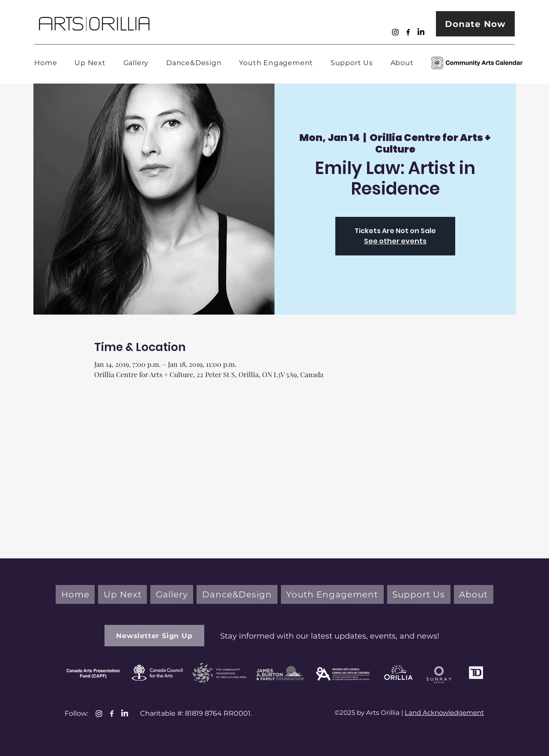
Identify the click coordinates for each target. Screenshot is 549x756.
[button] (154, 636)
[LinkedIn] (421, 32)
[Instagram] (395, 32)
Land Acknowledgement (444, 712)
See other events (395, 241)
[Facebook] (408, 32)
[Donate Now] (475, 24)
